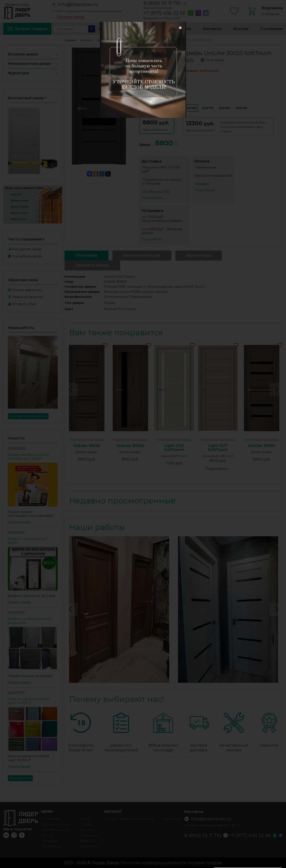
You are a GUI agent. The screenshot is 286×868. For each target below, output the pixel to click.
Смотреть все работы (28, 416)
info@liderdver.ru (78, 4)
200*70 (208, 108)
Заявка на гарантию (28, 297)
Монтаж (241, 29)
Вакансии (88, 841)
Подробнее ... (153, 198)
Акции (104, 29)
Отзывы (86, 824)
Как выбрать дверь (27, 256)
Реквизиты (50, 841)
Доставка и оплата (140, 29)
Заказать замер (71, 17)
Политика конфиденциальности (154, 863)
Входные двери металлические (129, 819)
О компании (271, 29)
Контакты (212, 29)
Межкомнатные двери (29, 64)
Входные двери (23, 54)
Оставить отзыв (24, 304)
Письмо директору (27, 290)
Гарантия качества (56, 830)
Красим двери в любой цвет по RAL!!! (29, 701)
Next (276, 389)
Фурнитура (18, 73)
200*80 (225, 108)
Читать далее (19, 522)
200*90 (242, 108)
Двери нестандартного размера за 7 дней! (28, 456)
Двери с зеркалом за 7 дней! (28, 541)
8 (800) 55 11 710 (162, 3)
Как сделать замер (27, 249)
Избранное (180, 29)
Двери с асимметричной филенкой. (30, 621)
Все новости (20, 778)
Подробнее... (218, 469)
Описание (86, 255)
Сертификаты (52, 846)
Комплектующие (142, 255)
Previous (71, 389)
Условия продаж (205, 863)
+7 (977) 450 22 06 (165, 13)
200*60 (191, 108)
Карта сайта (90, 846)
